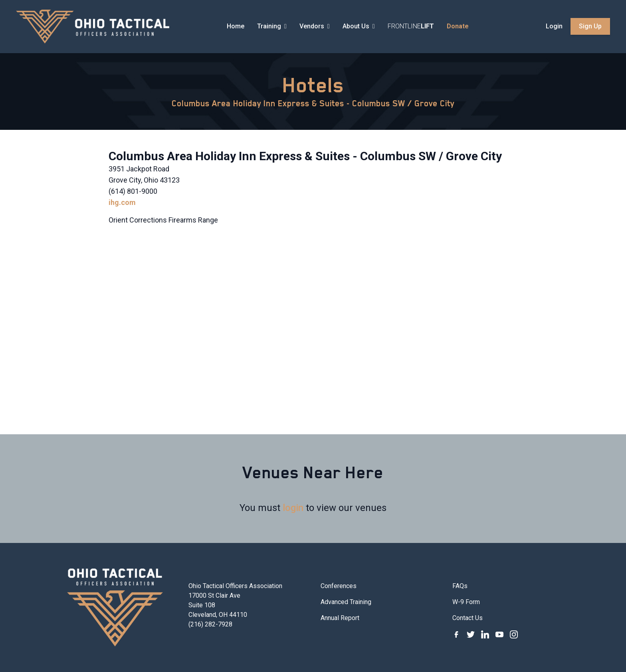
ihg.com (122, 202)
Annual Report (340, 618)
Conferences (339, 586)
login (293, 508)
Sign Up (590, 26)
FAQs (460, 586)
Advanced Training (346, 602)
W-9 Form (466, 602)
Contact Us (468, 618)
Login (554, 26)
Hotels (313, 85)
